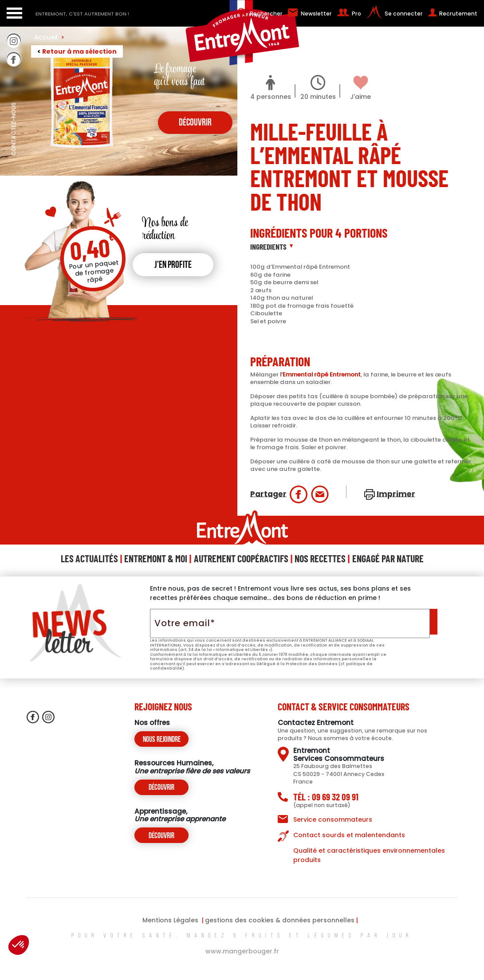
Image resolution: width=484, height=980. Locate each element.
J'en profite (173, 265)
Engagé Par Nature (388, 558)
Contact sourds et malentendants (349, 835)
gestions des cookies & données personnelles (280, 920)
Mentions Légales (170, 920)
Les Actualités (89, 558)
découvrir (195, 123)
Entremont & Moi (156, 558)
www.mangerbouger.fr (242, 951)
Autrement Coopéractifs (241, 558)
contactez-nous (14, 149)
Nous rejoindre (162, 740)
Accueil (49, 37)
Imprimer (396, 494)
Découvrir (161, 788)
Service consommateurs (333, 819)
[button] (19, 945)
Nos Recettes (320, 558)
